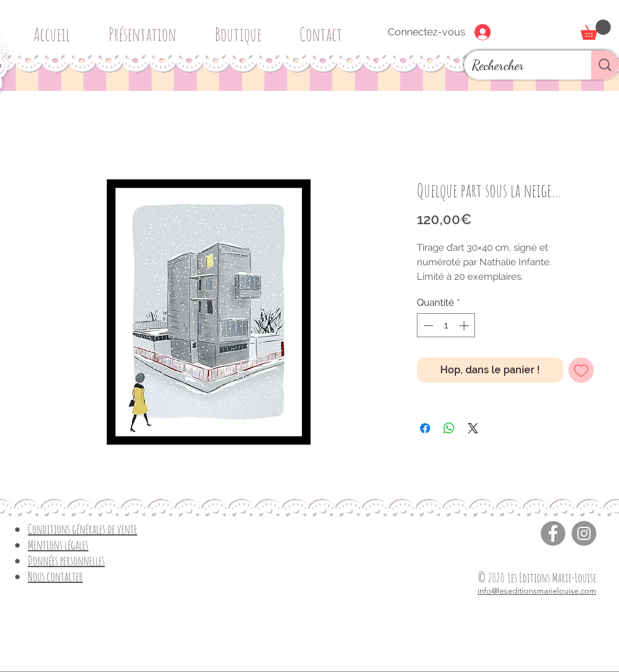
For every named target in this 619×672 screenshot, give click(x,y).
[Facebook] (553, 533)
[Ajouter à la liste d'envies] (581, 370)
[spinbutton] (446, 326)
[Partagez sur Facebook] (425, 428)
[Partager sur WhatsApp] (449, 428)
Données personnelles (66, 561)
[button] (243, 29)
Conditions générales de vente (82, 529)
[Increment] (465, 326)
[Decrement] (427, 326)
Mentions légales (58, 545)
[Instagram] (584, 533)
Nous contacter (55, 576)
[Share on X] (473, 428)
